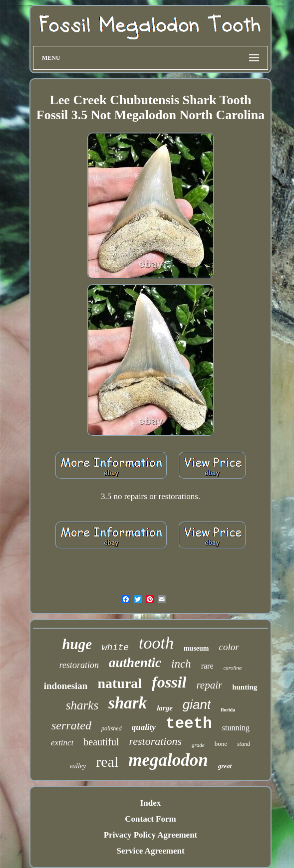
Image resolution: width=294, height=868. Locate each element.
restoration (79, 665)
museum (196, 648)
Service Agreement (150, 851)
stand (244, 744)
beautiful (101, 742)
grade (198, 745)
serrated (71, 725)
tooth (156, 643)
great (225, 766)
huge (77, 644)
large (165, 708)
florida (228, 710)
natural (120, 683)
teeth (189, 724)
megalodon (168, 760)
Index (151, 803)
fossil (169, 682)
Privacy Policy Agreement (151, 835)
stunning (236, 728)
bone (221, 744)
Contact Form (150, 819)
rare (207, 666)
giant (197, 704)
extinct (62, 743)
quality (144, 727)
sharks (82, 705)
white (115, 648)
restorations (155, 741)
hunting (245, 687)
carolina (232, 668)
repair (209, 685)
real (107, 762)
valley (78, 766)
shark (128, 703)
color (229, 647)
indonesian (66, 686)
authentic (135, 663)
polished (112, 728)
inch (181, 664)
